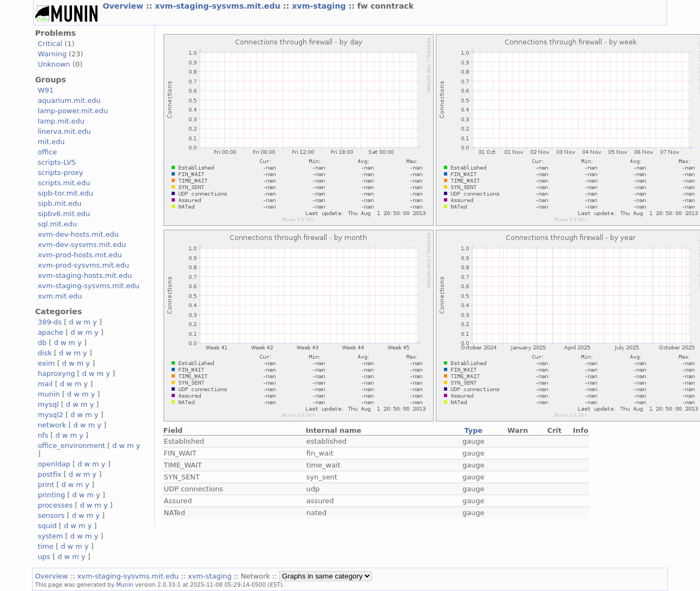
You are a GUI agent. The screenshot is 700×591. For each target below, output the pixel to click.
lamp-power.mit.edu (73, 111)
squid (47, 526)
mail (45, 384)
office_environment (72, 446)
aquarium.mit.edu (69, 100)
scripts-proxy (61, 173)
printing (51, 495)
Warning (52, 54)
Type (473, 430)
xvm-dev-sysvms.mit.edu (82, 245)
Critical (50, 44)
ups (44, 557)
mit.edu (51, 142)
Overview (125, 6)
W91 (46, 90)
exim (47, 363)
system (51, 536)
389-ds (50, 322)
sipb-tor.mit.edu (66, 193)
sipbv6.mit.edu (64, 214)
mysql (48, 404)
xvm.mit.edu (60, 296)
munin (49, 394)
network (52, 425)
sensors (51, 515)
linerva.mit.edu (64, 131)
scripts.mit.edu (64, 183)
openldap (54, 464)
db (42, 343)
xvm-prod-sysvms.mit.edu (84, 265)
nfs (43, 435)
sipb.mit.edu (60, 203)
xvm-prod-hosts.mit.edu (80, 255)
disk (45, 353)
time (46, 546)
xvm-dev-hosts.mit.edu (78, 234)
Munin (125, 584)
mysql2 (51, 415)
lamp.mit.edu (61, 121)
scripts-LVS (57, 162)
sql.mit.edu (58, 224)
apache (51, 332)
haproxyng (57, 374)
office (48, 152)
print (46, 485)
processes (55, 505)
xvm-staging (320, 6)
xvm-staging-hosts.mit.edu (85, 275)
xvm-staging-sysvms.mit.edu (219, 6)
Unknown (54, 64)
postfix (50, 474)
